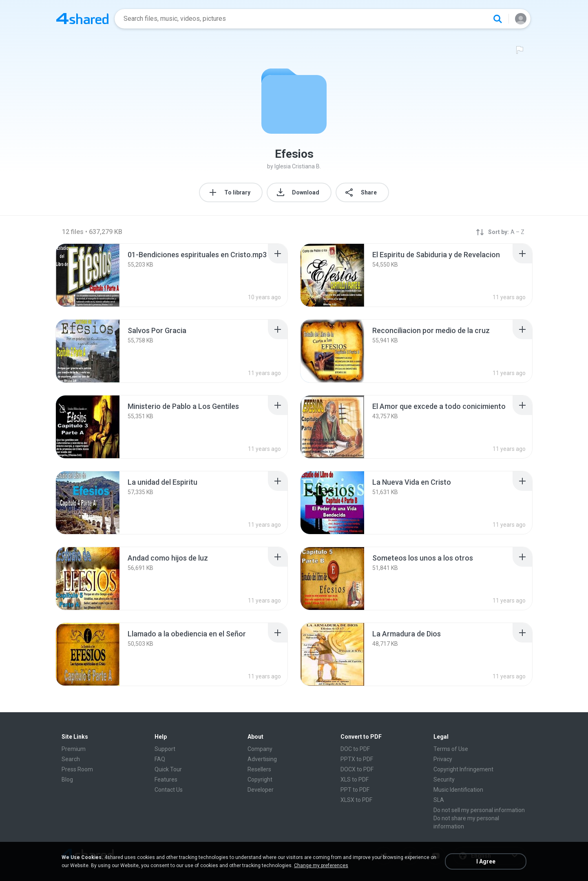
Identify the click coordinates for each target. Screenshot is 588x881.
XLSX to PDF (356, 800)
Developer (261, 790)
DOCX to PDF (357, 769)
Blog (67, 779)
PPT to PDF (355, 790)
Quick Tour (168, 769)
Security (444, 779)
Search (71, 759)
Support (165, 749)
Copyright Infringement (463, 769)
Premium (74, 749)
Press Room (77, 769)
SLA (439, 800)
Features (166, 779)
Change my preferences (321, 866)
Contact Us (169, 790)
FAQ (160, 759)
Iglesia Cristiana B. (298, 166)
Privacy (443, 759)
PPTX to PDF (357, 759)
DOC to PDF (355, 749)
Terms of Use (451, 749)
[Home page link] (82, 19)
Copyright (260, 779)
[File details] (88, 275)
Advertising (262, 759)
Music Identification (458, 790)
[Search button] (497, 19)
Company (260, 749)
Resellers (259, 769)
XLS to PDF (355, 779)
